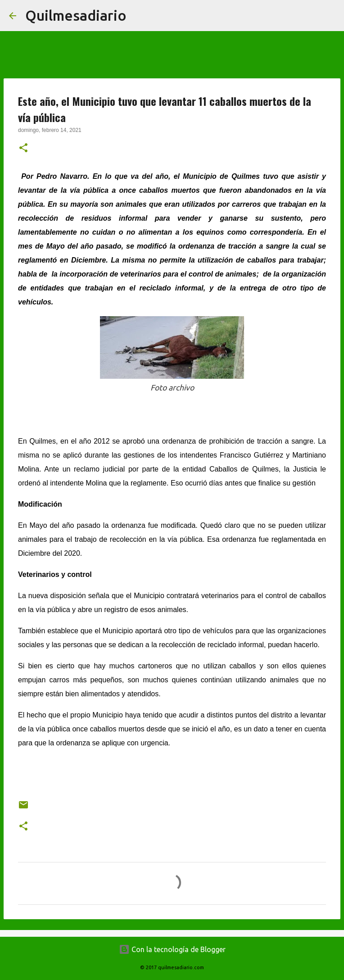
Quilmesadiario (76, 15)
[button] (23, 149)
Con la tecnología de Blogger (172, 949)
